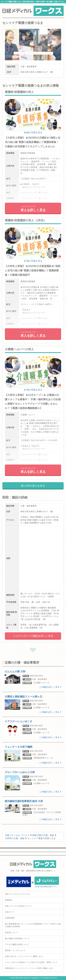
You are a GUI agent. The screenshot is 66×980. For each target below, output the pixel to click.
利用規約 (9, 900)
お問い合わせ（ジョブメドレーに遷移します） (25, 956)
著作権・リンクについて (15, 950)
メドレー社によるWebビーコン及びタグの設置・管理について (31, 962)
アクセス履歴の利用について (17, 944)
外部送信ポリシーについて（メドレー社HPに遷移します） (30, 968)
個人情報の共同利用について (17, 939)
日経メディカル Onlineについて (18, 906)
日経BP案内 (10, 918)
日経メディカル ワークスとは (17, 894)
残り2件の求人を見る (33, 486)
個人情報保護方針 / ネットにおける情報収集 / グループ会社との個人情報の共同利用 (33, 925)
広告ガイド (10, 912)
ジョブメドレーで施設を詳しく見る (33, 636)
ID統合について (11, 932)
